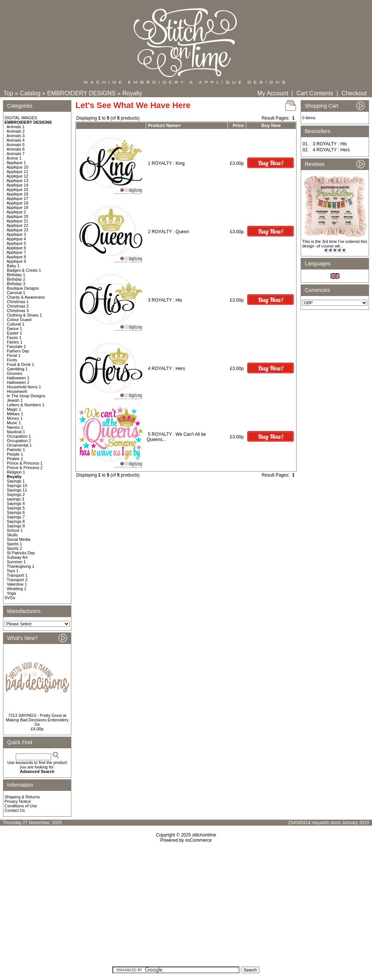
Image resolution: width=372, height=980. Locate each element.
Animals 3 (16, 136)
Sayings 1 (16, 481)
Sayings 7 (16, 517)
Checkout (354, 93)
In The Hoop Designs (26, 396)
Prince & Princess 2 (25, 468)
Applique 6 (16, 248)
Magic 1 (14, 409)
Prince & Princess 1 (25, 463)
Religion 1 (16, 472)
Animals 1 (16, 127)
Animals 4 (16, 140)
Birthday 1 (16, 275)
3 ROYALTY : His (165, 300)
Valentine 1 (17, 584)
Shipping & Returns (22, 797)
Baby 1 (13, 266)
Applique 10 (18, 167)
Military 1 (15, 414)
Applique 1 (16, 163)
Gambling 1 (17, 369)
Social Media (18, 539)
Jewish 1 (15, 400)
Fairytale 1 (16, 346)
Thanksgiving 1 (21, 566)
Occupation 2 (19, 441)
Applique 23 (18, 230)
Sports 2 (14, 548)
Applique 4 (16, 239)
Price (238, 126)
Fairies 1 (15, 342)
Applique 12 (18, 176)
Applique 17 (18, 198)
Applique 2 (16, 212)
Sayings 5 (16, 508)
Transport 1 (17, 575)
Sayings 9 (16, 526)
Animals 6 (16, 149)
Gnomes (15, 373)
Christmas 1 (18, 302)
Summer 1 (16, 562)
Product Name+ (164, 126)
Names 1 (15, 427)
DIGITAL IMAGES (21, 118)
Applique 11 (18, 172)
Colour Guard (19, 320)
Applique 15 (18, 189)
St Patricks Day (21, 553)
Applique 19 (18, 207)
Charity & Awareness (26, 297)
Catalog (30, 93)
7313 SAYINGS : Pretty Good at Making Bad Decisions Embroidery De (37, 720)
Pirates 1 (15, 459)
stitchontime (204, 835)
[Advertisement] (186, 907)
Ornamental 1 (19, 445)
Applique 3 (16, 234)
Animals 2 (16, 131)
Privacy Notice (18, 801)
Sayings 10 (17, 486)
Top (9, 93)
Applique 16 (18, 194)
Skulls (12, 535)
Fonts (12, 360)
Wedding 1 (16, 589)
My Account (273, 93)
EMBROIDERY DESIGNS (81, 93)
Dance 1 (14, 329)
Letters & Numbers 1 (26, 405)
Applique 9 (16, 261)
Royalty (132, 93)
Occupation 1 (19, 436)
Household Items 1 (24, 387)
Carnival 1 (16, 293)
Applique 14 (18, 185)
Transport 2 (17, 580)
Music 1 (14, 423)
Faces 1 (14, 338)
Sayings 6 (16, 512)
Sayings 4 (16, 503)
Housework (17, 391)
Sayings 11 (17, 490)
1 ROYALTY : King (166, 163)
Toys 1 (13, 571)
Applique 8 (16, 257)
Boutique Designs (23, 288)
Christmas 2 (18, 306)
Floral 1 (14, 355)
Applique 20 (18, 216)
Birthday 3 (16, 284)
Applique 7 (16, 252)
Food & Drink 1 (20, 364)
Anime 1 (14, 158)
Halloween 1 (18, 378)
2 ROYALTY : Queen (168, 232)
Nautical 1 (16, 432)
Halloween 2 (18, 382)
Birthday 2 (16, 279)
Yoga (11, 593)
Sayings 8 (16, 521)
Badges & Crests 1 (24, 270)
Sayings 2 (16, 494)
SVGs (10, 598)
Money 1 (15, 418)
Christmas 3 (18, 311)
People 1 (15, 454)
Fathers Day (18, 351)
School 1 (15, 530)
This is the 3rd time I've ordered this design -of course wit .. (335, 244)
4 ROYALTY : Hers (166, 369)
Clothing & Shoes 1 (24, 315)
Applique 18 (18, 203)
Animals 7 (16, 154)
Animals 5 (16, 145)
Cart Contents (315, 93)
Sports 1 (14, 544)
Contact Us (15, 810)
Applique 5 (16, 243)
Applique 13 (18, 181)
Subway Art (17, 557)
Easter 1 (14, 333)
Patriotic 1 (16, 450)
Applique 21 (18, 221)
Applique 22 (18, 225)
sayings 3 (15, 499)
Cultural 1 (15, 324)
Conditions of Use (21, 806)
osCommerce (199, 840)
